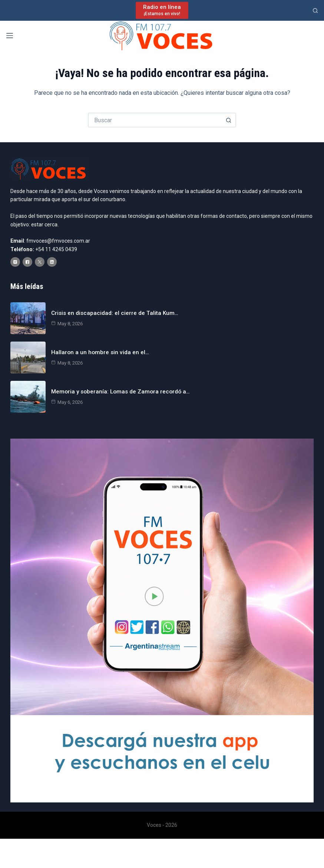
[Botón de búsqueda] (229, 120)
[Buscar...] (155, 120)
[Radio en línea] (162, 10)
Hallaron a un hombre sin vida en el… (96, 358)
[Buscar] (315, 11)
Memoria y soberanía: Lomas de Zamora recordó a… (118, 398)
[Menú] (10, 36)
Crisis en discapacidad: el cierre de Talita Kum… (111, 319)
